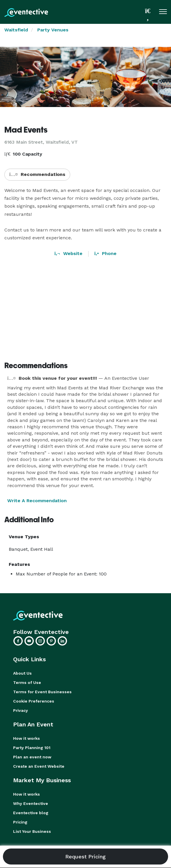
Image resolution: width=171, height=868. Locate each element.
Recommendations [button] (37, 174)
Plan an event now (32, 757)
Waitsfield (16, 30)
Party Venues (53, 30)
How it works (27, 738)
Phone (105, 253)
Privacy (21, 710)
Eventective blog (31, 813)
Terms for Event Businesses (42, 692)
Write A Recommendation (37, 501)
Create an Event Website (39, 766)
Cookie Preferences (34, 701)
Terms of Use (27, 682)
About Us (22, 673)
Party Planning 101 (32, 748)
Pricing (20, 822)
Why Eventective (31, 803)
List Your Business (32, 831)
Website (68, 253)
